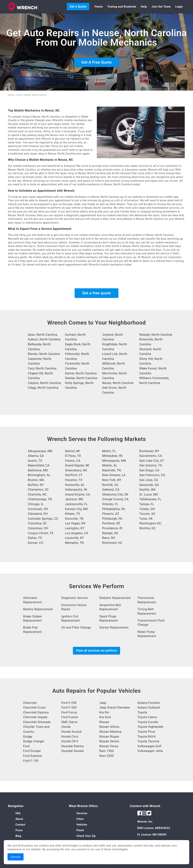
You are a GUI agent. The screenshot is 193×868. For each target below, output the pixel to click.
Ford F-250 (69, 703)
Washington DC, (151, 523)
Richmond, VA (112, 543)
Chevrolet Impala (35, 717)
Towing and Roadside (122, 7)
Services (82, 813)
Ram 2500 (107, 756)
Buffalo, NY (36, 485)
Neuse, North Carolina (118, 383)
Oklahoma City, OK (115, 494)
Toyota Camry (147, 717)
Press (19, 830)
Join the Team (161, 7)
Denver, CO (36, 543)
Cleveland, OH (38, 514)
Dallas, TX (35, 538)
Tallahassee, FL (150, 499)
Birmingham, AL (39, 475)
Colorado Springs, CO (43, 519)
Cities (19, 95)
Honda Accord (71, 732)
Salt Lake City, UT (152, 461)
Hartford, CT (74, 475)
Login (179, 7)
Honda (66, 727)
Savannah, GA (149, 485)
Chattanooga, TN (40, 499)
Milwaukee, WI (112, 456)
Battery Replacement (38, 609)
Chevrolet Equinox (36, 712)
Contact (20, 825)
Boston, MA (36, 480)
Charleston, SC (38, 490)
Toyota (142, 712)
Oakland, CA (111, 490)
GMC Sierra (69, 722)
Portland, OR (111, 523)
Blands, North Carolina (44, 354)
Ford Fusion (70, 717)
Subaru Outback (149, 708)
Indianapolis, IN (76, 490)
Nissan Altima (109, 727)
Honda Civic (70, 737)
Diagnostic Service (75, 598)
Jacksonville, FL (76, 504)
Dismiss (16, 857)
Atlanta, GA (36, 456)
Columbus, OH (38, 528)
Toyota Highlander (150, 727)
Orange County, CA (115, 499)
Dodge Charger (34, 741)
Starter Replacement (114, 628)
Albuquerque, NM (40, 451)
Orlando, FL (110, 504)
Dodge (28, 737)
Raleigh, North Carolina (156, 335)
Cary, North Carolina (42, 368)
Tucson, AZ (147, 514)
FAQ (18, 813)
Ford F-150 (31, 761)
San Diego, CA (149, 470)
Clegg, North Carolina (43, 388)
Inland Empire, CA (78, 494)
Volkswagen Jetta (150, 751)
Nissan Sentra (109, 741)
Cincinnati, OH (38, 509)
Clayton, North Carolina (44, 383)
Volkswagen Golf (149, 746)
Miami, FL (109, 451)
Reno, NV (109, 538)
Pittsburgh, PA (112, 519)
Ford (26, 746)
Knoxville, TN (74, 519)
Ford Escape (32, 751)
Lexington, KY (75, 528)
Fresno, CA (73, 461)
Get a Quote (78, 7)
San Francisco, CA (152, 475)
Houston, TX (74, 480)
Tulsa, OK (146, 519)
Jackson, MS (74, 499)
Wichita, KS (147, 528)
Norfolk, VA (110, 485)
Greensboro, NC (76, 470)
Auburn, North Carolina (44, 339)
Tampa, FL (147, 504)
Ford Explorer (33, 756)
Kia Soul (105, 717)
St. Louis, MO (149, 494)
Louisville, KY (74, 538)
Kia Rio (104, 712)
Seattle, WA (147, 490)
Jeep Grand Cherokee (115, 708)
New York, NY (112, 480)
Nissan (104, 722)
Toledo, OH (147, 509)
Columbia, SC (37, 523)
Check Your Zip (86, 836)
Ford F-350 (69, 708)
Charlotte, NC (37, 494)
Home (11, 95)
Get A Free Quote (96, 62)
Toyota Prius (146, 732)
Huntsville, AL (75, 485)
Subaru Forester (149, 703)
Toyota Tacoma (148, 741)
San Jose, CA (149, 480)
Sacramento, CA (151, 456)
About (19, 819)
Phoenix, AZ (111, 514)
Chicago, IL (36, 504)
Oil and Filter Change (76, 628)
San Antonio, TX (151, 465)
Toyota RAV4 (147, 737)
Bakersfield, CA (39, 465)
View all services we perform (96, 651)
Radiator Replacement (115, 598)
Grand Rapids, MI (77, 465)
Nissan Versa (109, 746)
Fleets (99, 7)
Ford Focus (69, 712)
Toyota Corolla (148, 722)
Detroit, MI (72, 451)
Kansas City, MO (77, 509)
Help (144, 7)
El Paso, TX (73, 456)
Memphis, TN (74, 543)
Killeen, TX (72, 514)
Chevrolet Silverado (37, 722)
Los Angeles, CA (77, 533)
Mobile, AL (110, 465)
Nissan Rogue (109, 737)
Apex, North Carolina (43, 335)
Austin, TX (35, 461)
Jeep (103, 703)
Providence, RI (112, 528)
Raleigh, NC (110, 533)
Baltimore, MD (38, 470)
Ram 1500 (107, 751)
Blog (18, 836)
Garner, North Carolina (81, 373)
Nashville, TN (111, 470)
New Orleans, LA (114, 475)
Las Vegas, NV (75, 523)
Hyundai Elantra (72, 746)
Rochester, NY (149, 451)
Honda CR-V (70, 741)
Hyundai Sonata (72, 751)
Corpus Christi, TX (41, 533)
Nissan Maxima (110, 732)
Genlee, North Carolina (81, 378)
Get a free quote (96, 293)
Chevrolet (30, 703)
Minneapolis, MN (114, 461)
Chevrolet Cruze (34, 708)
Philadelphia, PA (114, 509)
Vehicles (82, 825)
